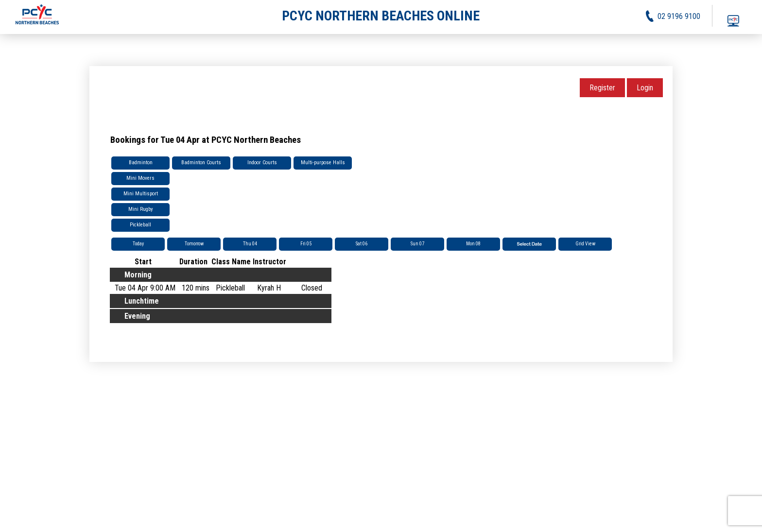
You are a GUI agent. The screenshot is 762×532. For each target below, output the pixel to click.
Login (645, 88)
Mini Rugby (141, 209)
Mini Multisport (141, 194)
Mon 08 (473, 244)
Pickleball (140, 225)
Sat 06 (362, 244)
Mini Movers (140, 178)
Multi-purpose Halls (323, 163)
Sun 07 (417, 244)
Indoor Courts (262, 163)
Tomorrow (194, 244)
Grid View (585, 244)
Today (138, 244)
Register (602, 88)
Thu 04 (250, 244)
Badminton (141, 163)
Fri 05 (306, 244)
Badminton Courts (201, 163)
